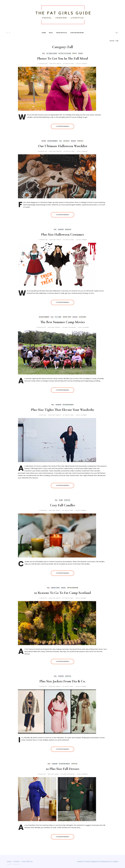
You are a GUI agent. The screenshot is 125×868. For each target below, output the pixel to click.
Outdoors (82, 317)
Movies (73, 141)
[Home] (112, 41)
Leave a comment (82, 63)
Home (44, 33)
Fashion (61, 229)
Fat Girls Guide (52, 53)
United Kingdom (73, 587)
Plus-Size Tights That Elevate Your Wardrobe (62, 409)
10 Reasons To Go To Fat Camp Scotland (62, 593)
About (9, 861)
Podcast (80, 141)
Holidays (66, 141)
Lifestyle (67, 500)
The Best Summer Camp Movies (63, 322)
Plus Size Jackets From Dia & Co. (62, 681)
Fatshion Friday (68, 404)
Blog (51, 33)
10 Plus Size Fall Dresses (63, 769)
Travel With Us (61, 33)
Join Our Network (77, 33)
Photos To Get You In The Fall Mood (62, 58)
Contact (16, 861)
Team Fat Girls (69, 63)
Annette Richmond (70, 327)
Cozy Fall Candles (63, 505)
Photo (75, 53)
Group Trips (67, 317)
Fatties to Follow (65, 53)
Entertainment (53, 141)
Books (44, 141)
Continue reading (62, 126)
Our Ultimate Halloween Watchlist (63, 146)
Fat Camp (58, 317)
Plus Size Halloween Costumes (62, 234)
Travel (80, 53)
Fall (44, 53)
